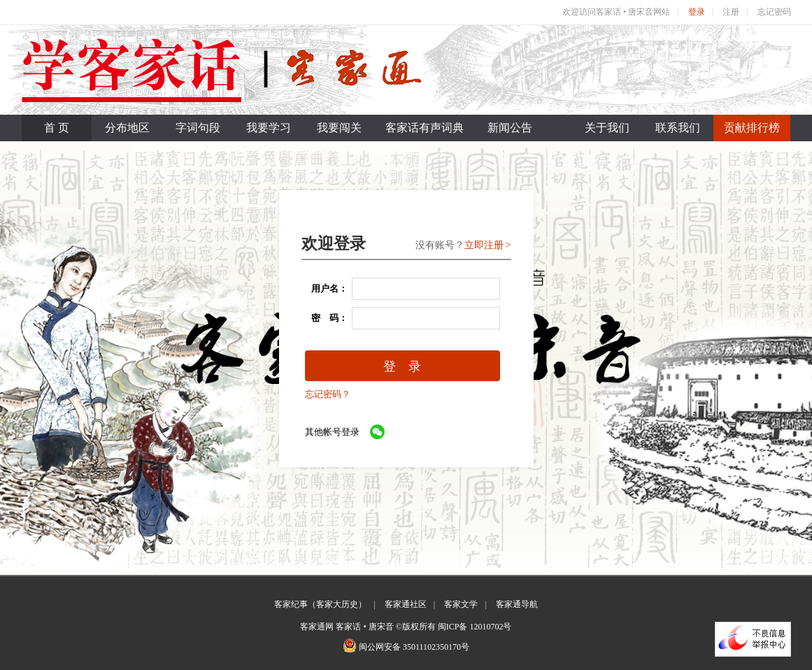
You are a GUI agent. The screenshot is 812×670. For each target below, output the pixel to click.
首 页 (57, 128)
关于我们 (607, 128)
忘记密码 (774, 12)
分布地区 (127, 128)
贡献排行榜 (752, 128)
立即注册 (484, 245)
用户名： (325, 288)
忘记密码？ (328, 394)
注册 (731, 12)
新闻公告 (510, 128)
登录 (697, 12)
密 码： (325, 318)
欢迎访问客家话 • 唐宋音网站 (616, 12)
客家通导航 (517, 604)
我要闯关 (339, 128)
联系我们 (678, 128)
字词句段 (198, 128)
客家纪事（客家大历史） (320, 604)
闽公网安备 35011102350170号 (414, 647)
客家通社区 (406, 604)
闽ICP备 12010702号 (475, 627)
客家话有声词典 (425, 128)
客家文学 (461, 604)
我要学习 (269, 128)
